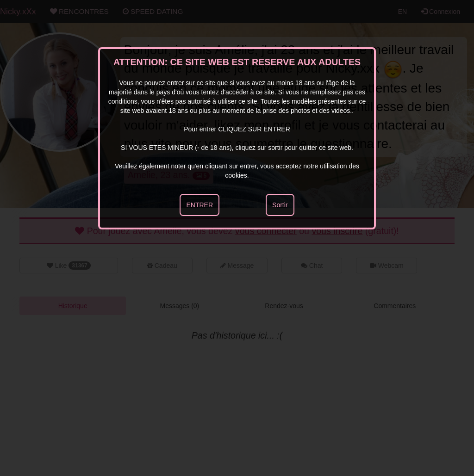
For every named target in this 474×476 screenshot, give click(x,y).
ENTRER (200, 205)
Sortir (280, 205)
